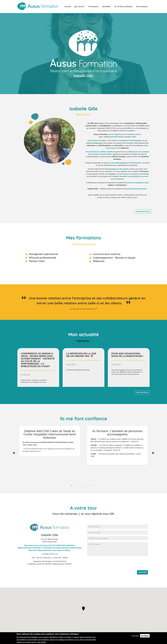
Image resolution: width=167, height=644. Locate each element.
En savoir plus (143, 211)
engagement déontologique (131, 140)
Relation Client (37, 261)
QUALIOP (113, 137)
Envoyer (142, 572)
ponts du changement (136, 183)
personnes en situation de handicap (134, 174)
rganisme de (121, 134)
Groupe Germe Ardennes (137, 189)
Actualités (106, 6)
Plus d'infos (42, 642)
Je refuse (145, 636)
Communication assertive (107, 254)
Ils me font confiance (123, 6)
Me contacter (142, 6)
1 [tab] (71, 485)
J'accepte (135, 636)
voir (38, 367)
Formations (93, 6)
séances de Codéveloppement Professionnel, (123, 163)
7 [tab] (92, 485)
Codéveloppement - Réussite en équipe (114, 258)
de (117, 169)
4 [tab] (82, 485)
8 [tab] (96, 485)
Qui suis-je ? (80, 6)
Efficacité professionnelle (43, 258)
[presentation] (105, 562)
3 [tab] (78, 485)
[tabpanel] (50, 441)
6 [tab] (89, 485)
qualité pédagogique (95, 143)
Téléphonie (99, 261)
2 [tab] (75, 485)
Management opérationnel (43, 254)
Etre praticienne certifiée (99, 152)
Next (153, 453)
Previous (14, 453)
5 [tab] (85, 485)
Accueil (68, 6)
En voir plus (142, 392)
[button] (83, 609)
